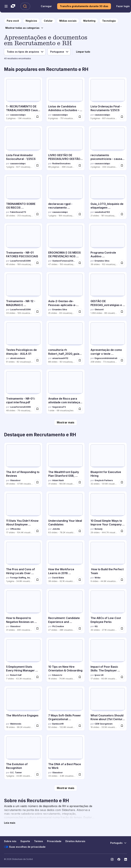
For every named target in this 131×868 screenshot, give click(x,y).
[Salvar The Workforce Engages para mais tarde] (37, 726)
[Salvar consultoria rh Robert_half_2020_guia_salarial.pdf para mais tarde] (80, 360)
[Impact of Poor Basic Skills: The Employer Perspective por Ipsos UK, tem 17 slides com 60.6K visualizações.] (108, 660)
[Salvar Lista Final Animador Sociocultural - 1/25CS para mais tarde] (37, 165)
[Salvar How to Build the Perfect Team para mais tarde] (122, 580)
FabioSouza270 (18, 212)
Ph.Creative (58, 626)
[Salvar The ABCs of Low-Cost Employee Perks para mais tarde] (122, 628)
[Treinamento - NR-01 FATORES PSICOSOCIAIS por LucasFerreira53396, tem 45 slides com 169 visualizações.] (23, 245)
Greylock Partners (104, 480)
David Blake (58, 578)
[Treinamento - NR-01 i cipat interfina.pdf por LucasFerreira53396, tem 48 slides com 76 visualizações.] (23, 392)
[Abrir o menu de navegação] (6, 6)
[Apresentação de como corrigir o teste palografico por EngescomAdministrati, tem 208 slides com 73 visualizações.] (108, 343)
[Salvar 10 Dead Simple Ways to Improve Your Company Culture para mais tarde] (122, 531)
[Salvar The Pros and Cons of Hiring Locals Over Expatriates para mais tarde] (37, 580)
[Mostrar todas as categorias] (24, 28)
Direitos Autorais (75, 841)
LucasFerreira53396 (20, 261)
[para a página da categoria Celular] (48, 21)
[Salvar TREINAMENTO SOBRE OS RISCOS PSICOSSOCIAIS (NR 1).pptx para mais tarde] (37, 214)
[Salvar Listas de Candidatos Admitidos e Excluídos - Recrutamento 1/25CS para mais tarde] (80, 117)
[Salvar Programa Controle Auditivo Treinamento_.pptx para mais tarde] (122, 263)
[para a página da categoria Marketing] (89, 21)
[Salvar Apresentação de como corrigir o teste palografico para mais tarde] (122, 360)
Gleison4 (99, 309)
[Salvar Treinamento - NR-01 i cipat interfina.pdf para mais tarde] (37, 409)
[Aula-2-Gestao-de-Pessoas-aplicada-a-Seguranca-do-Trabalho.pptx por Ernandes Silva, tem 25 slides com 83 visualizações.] (65, 294)
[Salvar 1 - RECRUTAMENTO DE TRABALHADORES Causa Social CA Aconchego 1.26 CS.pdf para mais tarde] (37, 117)
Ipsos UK (99, 675)
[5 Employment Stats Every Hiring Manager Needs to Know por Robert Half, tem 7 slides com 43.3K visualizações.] (23, 660)
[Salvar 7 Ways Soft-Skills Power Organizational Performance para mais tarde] (80, 726)
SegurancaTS (59, 407)
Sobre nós (10, 841)
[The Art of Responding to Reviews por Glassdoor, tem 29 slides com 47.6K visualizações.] (23, 465)
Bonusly (99, 529)
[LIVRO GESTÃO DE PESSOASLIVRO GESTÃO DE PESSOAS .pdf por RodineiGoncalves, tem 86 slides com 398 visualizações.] (65, 148)
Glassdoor (15, 480)
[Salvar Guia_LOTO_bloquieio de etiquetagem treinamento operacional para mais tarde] (122, 214)
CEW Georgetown (104, 724)
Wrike (98, 578)
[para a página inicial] (13, 21)
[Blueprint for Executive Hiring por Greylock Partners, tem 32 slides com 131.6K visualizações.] (108, 465)
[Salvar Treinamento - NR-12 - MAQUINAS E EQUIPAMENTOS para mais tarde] (37, 312)
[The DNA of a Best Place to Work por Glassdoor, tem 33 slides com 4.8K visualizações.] (65, 757)
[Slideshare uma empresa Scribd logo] (13, 6)
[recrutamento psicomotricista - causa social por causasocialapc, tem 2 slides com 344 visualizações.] (108, 148)
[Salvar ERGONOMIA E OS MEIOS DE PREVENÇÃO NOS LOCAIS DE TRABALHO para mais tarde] (80, 263)
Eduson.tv (57, 675)
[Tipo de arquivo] (25, 52)
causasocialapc (18, 115)
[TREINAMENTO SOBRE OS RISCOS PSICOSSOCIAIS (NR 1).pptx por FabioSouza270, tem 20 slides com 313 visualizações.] (23, 197)
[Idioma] (59, 52)
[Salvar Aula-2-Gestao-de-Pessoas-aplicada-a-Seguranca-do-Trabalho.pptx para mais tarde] (80, 312)
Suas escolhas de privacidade (25, 847)
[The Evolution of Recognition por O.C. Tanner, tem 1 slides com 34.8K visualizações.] (23, 757)
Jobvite (56, 529)
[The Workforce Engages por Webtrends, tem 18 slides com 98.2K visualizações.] (23, 708)
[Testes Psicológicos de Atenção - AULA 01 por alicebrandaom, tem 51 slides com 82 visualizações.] (23, 343)
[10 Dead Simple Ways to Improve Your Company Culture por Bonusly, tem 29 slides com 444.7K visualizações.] (108, 514)
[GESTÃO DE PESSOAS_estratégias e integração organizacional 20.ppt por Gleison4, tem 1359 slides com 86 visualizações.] (108, 294)
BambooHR (58, 724)
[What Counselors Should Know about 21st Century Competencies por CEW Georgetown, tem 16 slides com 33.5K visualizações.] (108, 708)
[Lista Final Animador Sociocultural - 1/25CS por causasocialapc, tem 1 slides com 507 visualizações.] (23, 148)
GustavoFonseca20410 (64, 261)
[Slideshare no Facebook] (119, 859)
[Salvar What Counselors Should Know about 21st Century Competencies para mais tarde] (122, 726)
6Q (96, 626)
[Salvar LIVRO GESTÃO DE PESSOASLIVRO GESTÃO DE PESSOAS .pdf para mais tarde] (80, 165)
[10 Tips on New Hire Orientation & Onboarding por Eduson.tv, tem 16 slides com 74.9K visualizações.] (65, 660)
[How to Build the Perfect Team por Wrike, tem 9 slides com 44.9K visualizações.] (108, 562)
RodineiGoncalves (61, 164)
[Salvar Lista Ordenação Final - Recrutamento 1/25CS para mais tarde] (122, 117)
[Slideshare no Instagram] (112, 859)
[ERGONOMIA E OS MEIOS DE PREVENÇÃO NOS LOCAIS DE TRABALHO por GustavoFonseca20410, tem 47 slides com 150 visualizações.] (65, 245)
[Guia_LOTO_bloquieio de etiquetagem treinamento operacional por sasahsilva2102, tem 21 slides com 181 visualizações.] (108, 197)
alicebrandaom (18, 358)
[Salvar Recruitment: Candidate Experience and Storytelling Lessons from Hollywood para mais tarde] (80, 628)
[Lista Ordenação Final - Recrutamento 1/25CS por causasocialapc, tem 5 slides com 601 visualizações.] (108, 99)
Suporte (25, 841)
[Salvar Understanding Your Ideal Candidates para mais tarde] (80, 531)
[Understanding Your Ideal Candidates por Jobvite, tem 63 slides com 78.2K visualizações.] (65, 514)
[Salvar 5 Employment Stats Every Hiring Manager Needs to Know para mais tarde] (37, 677)
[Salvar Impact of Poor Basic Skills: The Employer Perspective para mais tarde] (122, 677)
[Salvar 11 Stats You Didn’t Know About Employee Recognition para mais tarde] (37, 531)
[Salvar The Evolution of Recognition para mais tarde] (37, 774)
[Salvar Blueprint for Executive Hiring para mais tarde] (122, 482)
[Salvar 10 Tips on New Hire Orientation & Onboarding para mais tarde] (80, 677)
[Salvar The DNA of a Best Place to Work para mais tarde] (80, 774)
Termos (39, 841)
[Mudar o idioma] (119, 843)
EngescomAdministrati (106, 358)
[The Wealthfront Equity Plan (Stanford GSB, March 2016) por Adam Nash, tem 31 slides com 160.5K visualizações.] (65, 465)
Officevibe (15, 529)
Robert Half (16, 675)
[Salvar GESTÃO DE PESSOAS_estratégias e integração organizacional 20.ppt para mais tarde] (122, 312)
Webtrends (16, 724)
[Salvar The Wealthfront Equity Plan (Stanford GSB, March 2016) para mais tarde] (80, 482)
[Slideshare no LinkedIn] (126, 859)
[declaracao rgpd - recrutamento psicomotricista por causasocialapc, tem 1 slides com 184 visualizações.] (65, 197)
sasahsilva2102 (102, 212)
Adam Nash (58, 480)
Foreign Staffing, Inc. (20, 578)
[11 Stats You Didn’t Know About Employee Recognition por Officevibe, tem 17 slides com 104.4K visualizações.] (23, 514)
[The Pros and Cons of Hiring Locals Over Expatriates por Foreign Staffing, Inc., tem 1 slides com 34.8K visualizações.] (23, 562)
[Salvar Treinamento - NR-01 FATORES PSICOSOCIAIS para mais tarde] (37, 263)
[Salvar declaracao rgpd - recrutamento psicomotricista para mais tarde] (80, 214)
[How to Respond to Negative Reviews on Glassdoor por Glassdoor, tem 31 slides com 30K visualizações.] (23, 611)
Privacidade (54, 841)
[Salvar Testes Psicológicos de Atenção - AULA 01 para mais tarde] (37, 360)
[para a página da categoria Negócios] (31, 21)
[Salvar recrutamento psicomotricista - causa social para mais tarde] (122, 165)
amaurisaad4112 (60, 358)
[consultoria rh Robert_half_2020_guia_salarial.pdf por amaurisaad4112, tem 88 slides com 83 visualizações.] (65, 343)
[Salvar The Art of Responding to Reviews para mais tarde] (37, 482)
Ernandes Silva (102, 261)
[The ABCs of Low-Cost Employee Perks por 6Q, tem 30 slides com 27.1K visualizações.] (108, 611)
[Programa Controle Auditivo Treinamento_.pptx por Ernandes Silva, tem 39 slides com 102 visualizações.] (108, 245)
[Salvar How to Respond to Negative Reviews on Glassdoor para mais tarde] (37, 628)
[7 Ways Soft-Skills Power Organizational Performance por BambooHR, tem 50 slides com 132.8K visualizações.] (65, 708)
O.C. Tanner (16, 773)
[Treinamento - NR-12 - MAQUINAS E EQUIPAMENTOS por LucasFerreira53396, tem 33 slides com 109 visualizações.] (23, 294)
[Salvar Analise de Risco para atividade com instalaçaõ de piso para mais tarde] (80, 409)
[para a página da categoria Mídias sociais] (68, 21)
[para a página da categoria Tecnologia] (109, 21)
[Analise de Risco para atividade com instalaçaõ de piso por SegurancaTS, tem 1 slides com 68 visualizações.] (65, 392)
